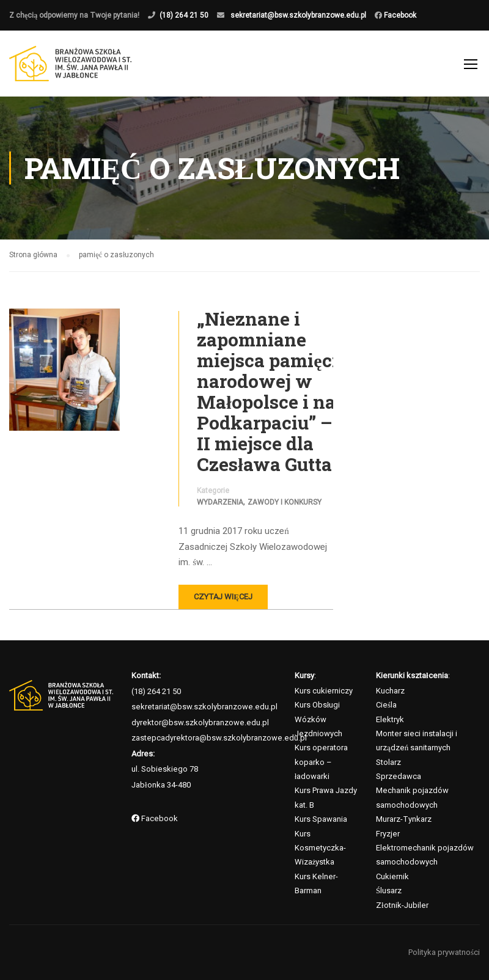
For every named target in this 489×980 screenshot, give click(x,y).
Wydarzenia (220, 502)
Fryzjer (388, 834)
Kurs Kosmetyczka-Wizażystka (320, 848)
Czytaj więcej (223, 597)
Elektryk (390, 719)
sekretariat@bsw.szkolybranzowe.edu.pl (298, 15)
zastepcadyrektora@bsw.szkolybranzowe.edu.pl (219, 738)
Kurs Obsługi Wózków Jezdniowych (318, 719)
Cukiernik (392, 876)
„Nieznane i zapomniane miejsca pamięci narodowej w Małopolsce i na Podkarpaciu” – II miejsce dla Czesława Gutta (267, 392)
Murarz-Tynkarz (404, 819)
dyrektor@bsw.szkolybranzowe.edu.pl (200, 722)
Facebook (399, 15)
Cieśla (386, 705)
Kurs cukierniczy (324, 691)
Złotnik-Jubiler (402, 905)
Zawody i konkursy (285, 502)
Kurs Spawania (321, 819)
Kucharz (390, 691)
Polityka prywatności (444, 952)
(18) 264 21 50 (184, 15)
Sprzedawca (399, 776)
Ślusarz (389, 890)
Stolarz (388, 762)
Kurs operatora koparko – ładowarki (321, 762)
